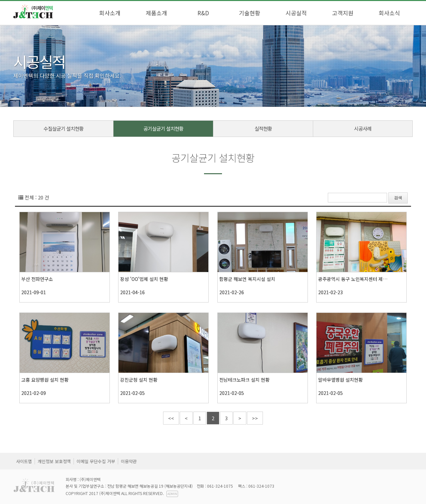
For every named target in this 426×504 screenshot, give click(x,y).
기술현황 (250, 13)
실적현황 (263, 128)
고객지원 (343, 13)
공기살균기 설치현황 (163, 128)
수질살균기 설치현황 (64, 128)
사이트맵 (24, 461)
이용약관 (129, 461)
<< (171, 418)
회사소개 (110, 13)
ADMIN (172, 494)
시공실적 (296, 13)
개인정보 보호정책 (54, 461)
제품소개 (156, 13)
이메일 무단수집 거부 (96, 461)
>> (255, 418)
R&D (203, 13)
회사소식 (389, 13)
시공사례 (363, 128)
